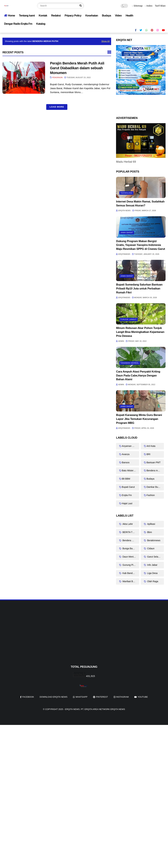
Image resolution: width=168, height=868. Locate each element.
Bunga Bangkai (130, 548)
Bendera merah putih (155, 471)
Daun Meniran (129, 557)
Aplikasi (151, 524)
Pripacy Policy (73, 16)
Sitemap (137, 6)
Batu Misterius (129, 471)
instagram (122, 697)
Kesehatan (92, 16)
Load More (57, 107)
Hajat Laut (127, 503)
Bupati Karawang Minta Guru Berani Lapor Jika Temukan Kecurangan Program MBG (139, 419)
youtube (143, 697)
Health (129, 16)
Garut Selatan (154, 557)
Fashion (151, 495)
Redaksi (56, 16)
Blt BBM (126, 479)
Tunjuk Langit (128, 319)
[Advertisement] (84, 638)
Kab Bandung (129, 573)
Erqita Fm (127, 495)
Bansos (126, 462)
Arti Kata (151, 446)
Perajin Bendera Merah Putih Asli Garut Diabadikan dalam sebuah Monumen (77, 68)
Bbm (149, 532)
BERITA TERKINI (130, 532)
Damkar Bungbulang (155, 487)
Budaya (106, 16)
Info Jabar (152, 565)
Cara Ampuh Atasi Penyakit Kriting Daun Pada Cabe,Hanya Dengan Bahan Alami (138, 376)
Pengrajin (57, 77)
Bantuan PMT (154, 462)
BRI (148, 454)
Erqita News (72, 709)
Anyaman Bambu (130, 446)
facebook (28, 697)
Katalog (41, 24)
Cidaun (150, 548)
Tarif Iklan (160, 6)
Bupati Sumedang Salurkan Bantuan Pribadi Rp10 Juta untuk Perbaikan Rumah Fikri (139, 289)
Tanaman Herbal (130, 363)
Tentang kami (27, 16)
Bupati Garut (128, 487)
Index (149, 6)
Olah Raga (152, 581)
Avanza (126, 454)
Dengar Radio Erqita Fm (18, 24)
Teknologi (126, 193)
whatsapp (81, 697)
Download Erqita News (54, 697)
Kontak (43, 16)
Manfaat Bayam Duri (130, 581)
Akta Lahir (127, 524)
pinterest (102, 697)
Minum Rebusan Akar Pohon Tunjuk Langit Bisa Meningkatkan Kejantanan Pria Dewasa (140, 332)
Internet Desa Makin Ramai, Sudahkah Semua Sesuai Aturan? (140, 204)
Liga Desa (152, 573)
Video (118, 16)
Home (10, 16)
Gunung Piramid (130, 565)
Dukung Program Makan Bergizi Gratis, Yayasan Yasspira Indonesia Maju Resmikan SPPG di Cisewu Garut (140, 245)
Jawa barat (127, 233)
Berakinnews (153, 540)
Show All (105, 41)
